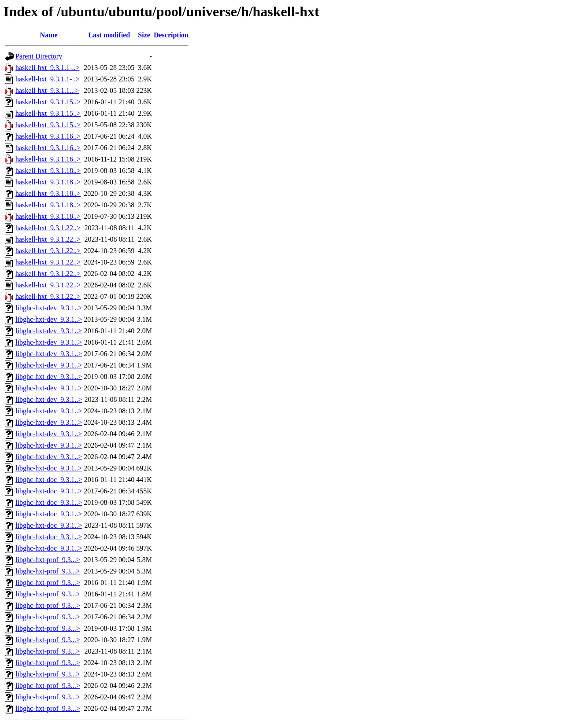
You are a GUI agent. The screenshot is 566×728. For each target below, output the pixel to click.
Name (49, 35)
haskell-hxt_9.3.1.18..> (48, 171)
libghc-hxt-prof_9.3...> (48, 560)
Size (144, 35)
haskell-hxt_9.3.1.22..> (48, 228)
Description (171, 35)
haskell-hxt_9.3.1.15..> (48, 102)
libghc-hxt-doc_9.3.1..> (49, 468)
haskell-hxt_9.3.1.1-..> (47, 68)
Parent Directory (39, 56)
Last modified (109, 35)
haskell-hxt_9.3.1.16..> (48, 136)
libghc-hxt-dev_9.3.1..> (49, 308)
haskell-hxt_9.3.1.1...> (47, 90)
